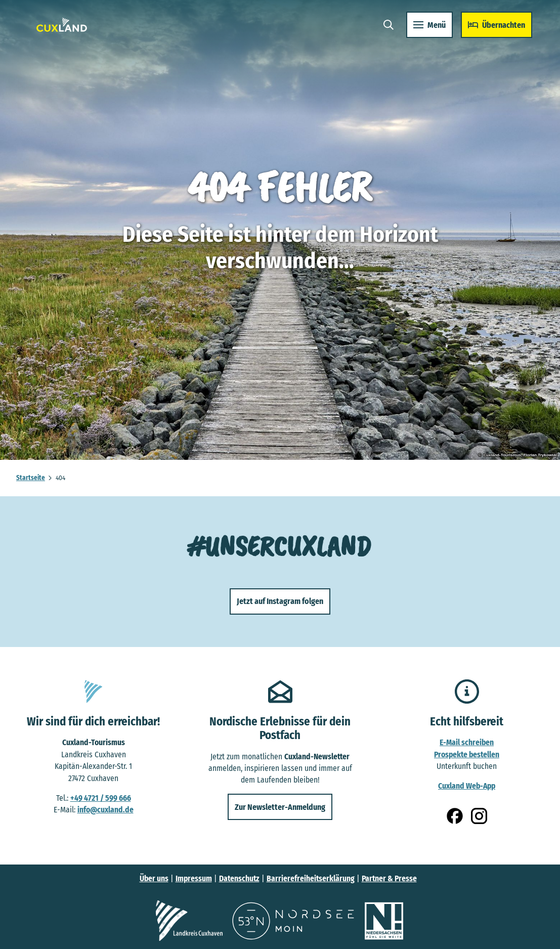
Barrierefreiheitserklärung (311, 878)
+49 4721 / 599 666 (101, 797)
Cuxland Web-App (467, 786)
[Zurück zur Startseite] (66, 29)
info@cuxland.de (105, 810)
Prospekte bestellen (467, 754)
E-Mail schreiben (467, 742)
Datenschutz (239, 878)
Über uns (154, 878)
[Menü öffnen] (425, 29)
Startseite (31, 478)
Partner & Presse (389, 878)
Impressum (194, 878)
